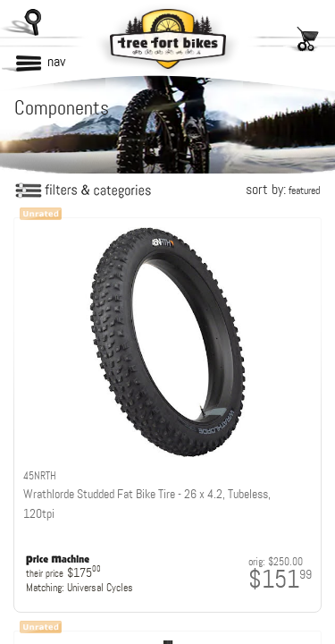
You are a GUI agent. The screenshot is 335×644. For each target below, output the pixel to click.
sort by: (283, 189)
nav (56, 61)
